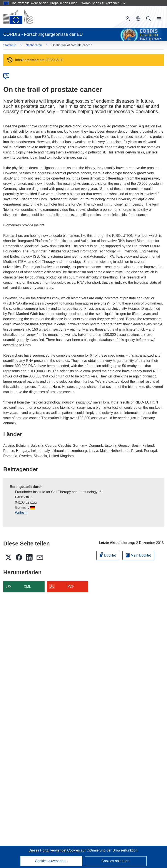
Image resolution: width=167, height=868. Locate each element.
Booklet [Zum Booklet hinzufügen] (108, 555)
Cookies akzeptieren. (51, 861)
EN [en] (6, 75)
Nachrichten (34, 45)
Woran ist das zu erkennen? (103, 3)
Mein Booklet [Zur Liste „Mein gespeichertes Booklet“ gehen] (138, 555)
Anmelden (128, 19)
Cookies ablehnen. (116, 861)
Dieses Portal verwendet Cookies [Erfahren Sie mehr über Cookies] (55, 850)
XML (28, 587)
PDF (71, 586)
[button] (138, 19)
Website (21, 513)
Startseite (10, 45)
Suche (149, 19)
